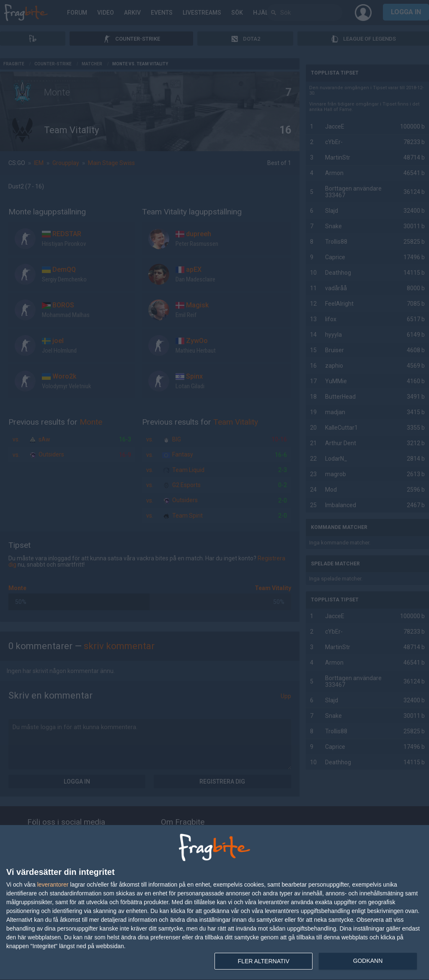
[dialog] (214, 903)
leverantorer (53, 885)
